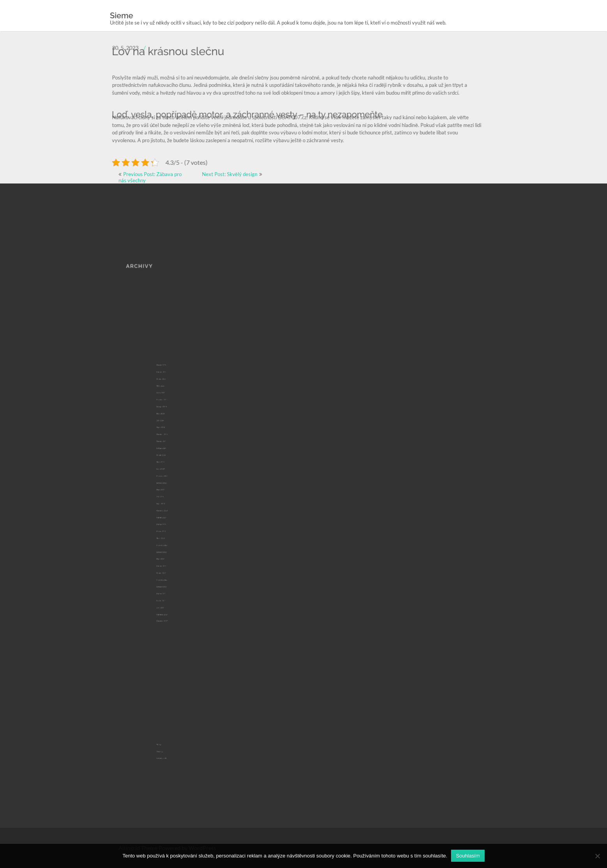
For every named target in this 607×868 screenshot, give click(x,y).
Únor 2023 (168, 523)
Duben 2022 (168, 544)
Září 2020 (168, 566)
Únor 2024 (168, 476)
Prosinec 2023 (168, 485)
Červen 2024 (168, 463)
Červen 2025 (168, 416)
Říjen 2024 (168, 446)
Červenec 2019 (168, 570)
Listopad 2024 (168, 442)
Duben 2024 (168, 472)
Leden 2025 (168, 433)
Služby (167, 720)
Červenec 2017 (168, 574)
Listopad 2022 (168, 531)
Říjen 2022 (168, 536)
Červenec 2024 (168, 459)
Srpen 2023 (168, 502)
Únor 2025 (168, 429)
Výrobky (167, 724)
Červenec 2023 (168, 506)
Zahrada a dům (168, 728)
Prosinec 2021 (168, 549)
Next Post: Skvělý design (230, 174)
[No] (597, 856)
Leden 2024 (168, 480)
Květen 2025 (168, 421)
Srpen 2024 (168, 455)
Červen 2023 (168, 510)
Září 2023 (168, 498)
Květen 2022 (168, 540)
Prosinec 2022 (168, 527)
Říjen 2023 (168, 493)
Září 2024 (168, 450)
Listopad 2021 (168, 553)
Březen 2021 (168, 561)
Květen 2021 (168, 557)
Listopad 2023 (168, 489)
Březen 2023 (168, 519)
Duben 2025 (168, 425)
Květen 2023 (168, 514)
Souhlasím (468, 856)
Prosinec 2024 (168, 438)
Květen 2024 (168, 468)
